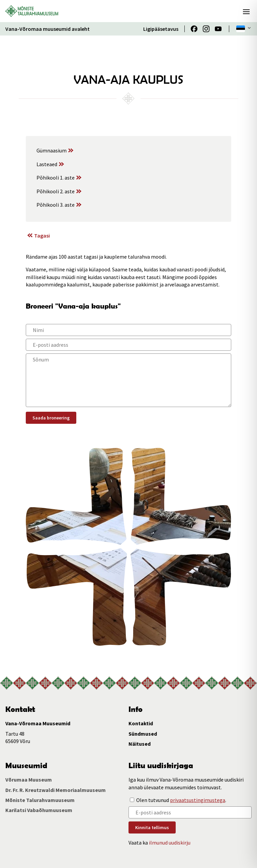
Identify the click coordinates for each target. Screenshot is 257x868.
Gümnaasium (52, 150)
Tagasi (42, 236)
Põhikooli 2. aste (56, 191)
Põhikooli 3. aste (56, 205)
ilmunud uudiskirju (170, 843)
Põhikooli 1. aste (56, 178)
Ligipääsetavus (161, 29)
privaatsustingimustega (198, 800)
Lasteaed (47, 164)
